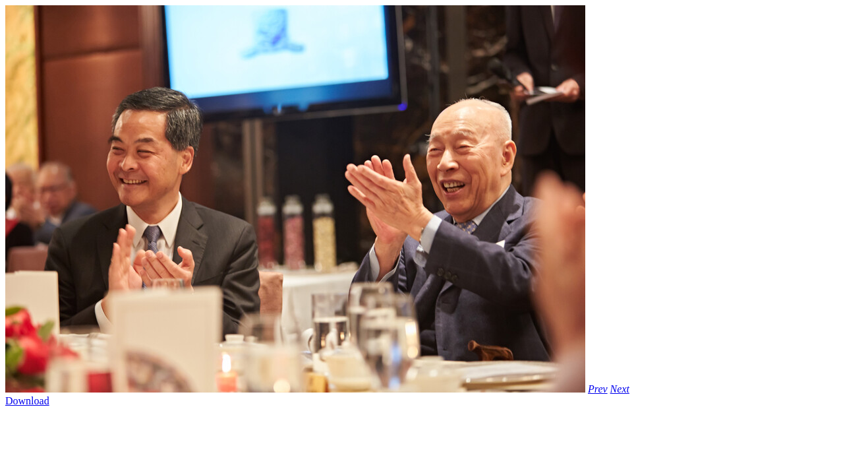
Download (27, 401)
